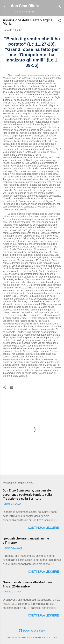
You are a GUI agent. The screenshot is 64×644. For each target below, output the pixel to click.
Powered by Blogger (32, 631)
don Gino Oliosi (25, 6)
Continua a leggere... (45, 528)
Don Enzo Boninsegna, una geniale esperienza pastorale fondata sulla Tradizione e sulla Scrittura (27, 494)
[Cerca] (59, 7)
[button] (59, 21)
